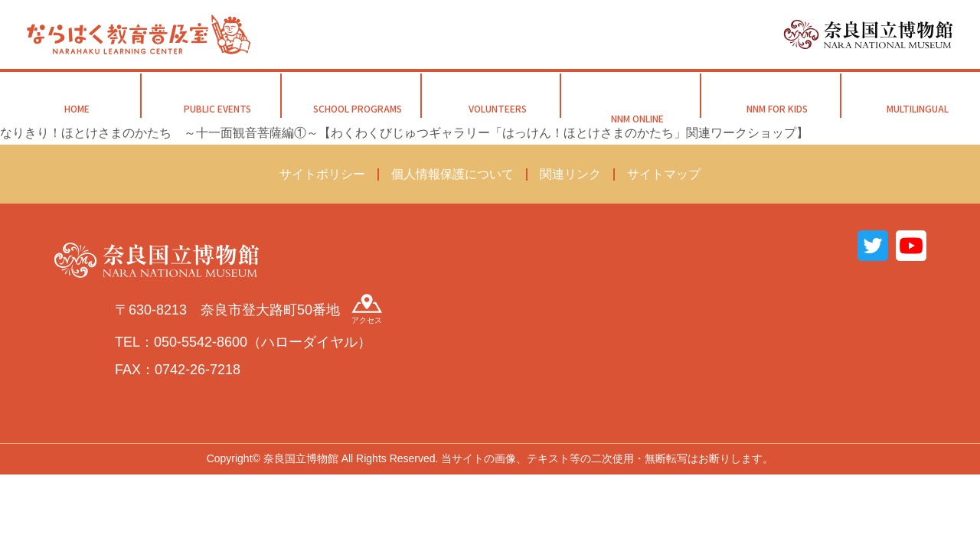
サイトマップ (664, 174)
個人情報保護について (452, 174)
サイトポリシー (322, 174)
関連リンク (570, 174)
